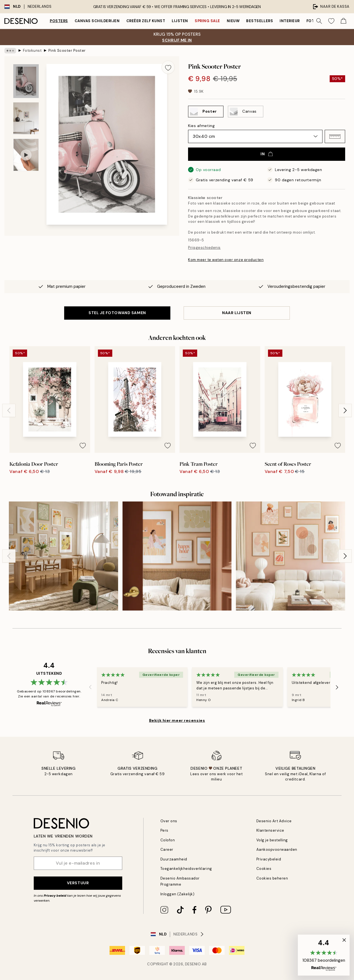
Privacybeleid (269, 859)
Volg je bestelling (272, 840)
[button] (335, 136)
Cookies (264, 869)
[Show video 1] (26, 155)
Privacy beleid (55, 896)
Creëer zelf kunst (146, 21)
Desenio (193, 964)
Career (167, 850)
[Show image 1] (26, 81)
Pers (164, 830)
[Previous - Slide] (9, 410)
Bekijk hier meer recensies (177, 720)
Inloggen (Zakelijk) (178, 894)
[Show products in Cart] (343, 21)
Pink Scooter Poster (67, 51)
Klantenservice (270, 830)
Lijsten (180, 21)
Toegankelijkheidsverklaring (186, 869)
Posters (59, 21)
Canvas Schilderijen (97, 21)
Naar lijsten (237, 313)
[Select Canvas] (246, 112)
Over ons (169, 821)
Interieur (290, 21)
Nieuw (233, 21)
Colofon (168, 840)
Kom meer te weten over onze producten (226, 260)
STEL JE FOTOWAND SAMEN (117, 313)
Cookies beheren (272, 878)
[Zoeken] (319, 21)
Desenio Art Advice (274, 821)
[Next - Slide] (345, 410)
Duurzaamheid (174, 859)
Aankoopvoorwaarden (277, 850)
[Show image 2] (26, 118)
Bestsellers (260, 21)
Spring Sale (207, 21)
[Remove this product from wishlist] (168, 67)
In (266, 154)
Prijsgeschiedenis (204, 248)
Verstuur (78, 883)
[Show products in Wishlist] (331, 21)
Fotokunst (32, 51)
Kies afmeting (201, 126)
